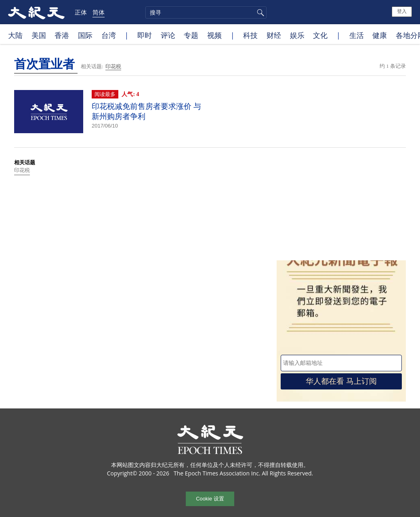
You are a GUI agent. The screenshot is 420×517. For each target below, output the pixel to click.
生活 (357, 35)
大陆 (15, 35)
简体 (99, 12)
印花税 (113, 66)
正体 (81, 12)
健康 (380, 35)
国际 (85, 35)
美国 (39, 35)
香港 (62, 35)
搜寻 (259, 13)
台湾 (109, 35)
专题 (191, 35)
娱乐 (297, 35)
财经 (274, 35)
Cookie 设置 (210, 499)
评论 (168, 35)
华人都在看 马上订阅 (341, 381)
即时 (145, 35)
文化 (320, 35)
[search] (206, 13)
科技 (250, 35)
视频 (214, 35)
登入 (402, 11)
